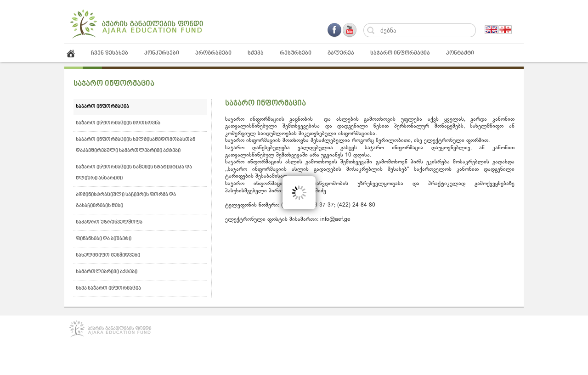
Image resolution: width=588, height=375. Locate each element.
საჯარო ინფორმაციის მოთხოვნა (118, 123)
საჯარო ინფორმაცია (102, 107)
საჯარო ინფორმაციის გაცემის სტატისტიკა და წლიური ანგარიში (134, 173)
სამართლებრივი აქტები (107, 272)
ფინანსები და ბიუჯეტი (104, 239)
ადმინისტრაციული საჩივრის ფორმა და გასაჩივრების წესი (126, 200)
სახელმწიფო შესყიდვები (108, 255)
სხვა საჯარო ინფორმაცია (108, 288)
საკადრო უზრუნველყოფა (109, 222)
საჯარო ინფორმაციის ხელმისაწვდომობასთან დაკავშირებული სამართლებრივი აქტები (136, 145)
